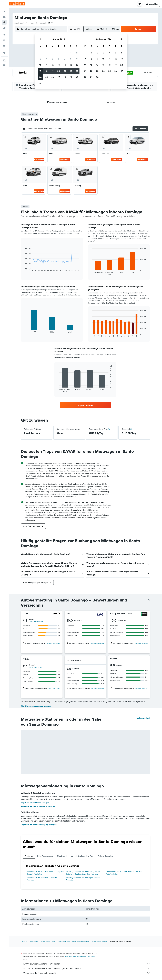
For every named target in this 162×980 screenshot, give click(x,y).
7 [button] (65, 59)
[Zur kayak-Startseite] (17, 4)
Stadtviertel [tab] (62, 856)
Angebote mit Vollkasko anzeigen (35, 803)
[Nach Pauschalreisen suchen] (4, 28)
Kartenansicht (143, 718)
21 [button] (65, 71)
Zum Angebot (39, 159)
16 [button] (77, 65)
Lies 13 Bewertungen (36, 621)
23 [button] (77, 71)
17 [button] (40, 71)
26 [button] (53, 77)
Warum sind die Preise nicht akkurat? (87, 973)
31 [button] (40, 83)
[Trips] (4, 53)
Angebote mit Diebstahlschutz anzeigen (38, 806)
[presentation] (149, 600)
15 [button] (71, 65)
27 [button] (59, 77)
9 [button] (77, 59)
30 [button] (77, 77)
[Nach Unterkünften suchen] (4, 17)
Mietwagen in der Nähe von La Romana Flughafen (42, 879)
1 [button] (71, 53)
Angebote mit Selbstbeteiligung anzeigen (39, 824)
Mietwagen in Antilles (100, 941)
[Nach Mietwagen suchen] (4, 22)
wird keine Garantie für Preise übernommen (80, 956)
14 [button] (65, 65)
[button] (4, 4)
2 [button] (77, 53)
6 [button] (59, 59)
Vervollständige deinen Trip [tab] (82, 856)
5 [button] (53, 59)
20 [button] (59, 71)
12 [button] (53, 65)
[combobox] (21, 23)
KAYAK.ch (24, 941)
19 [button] (53, 71)
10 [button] (40, 65)
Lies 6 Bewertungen (36, 667)
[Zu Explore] (4, 35)
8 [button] (71, 59)
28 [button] (65, 77)
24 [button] (40, 77)
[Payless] (144, 658)
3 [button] (40, 59)
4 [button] (47, 59)
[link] (85, 405)
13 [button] (59, 65)
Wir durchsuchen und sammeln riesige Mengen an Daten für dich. (87, 968)
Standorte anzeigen (54, 643)
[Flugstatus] (4, 40)
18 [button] (47, 71)
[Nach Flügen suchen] (4, 12)
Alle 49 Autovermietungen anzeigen (36, 706)
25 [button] (46, 77)
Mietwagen (34, 941)
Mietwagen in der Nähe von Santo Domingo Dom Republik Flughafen (46, 873)
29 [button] (71, 77)
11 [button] (46, 65)
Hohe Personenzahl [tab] (45, 856)
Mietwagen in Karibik (48, 941)
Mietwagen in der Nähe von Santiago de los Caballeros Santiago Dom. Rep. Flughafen (83, 873)
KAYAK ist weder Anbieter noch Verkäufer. (87, 964)
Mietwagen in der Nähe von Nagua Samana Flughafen (83, 879)
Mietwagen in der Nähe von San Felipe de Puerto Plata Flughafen (125, 873)
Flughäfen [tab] (29, 856)
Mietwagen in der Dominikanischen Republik (74, 941)
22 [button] (71, 71)
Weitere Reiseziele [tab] (105, 856)
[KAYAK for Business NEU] (4, 46)
